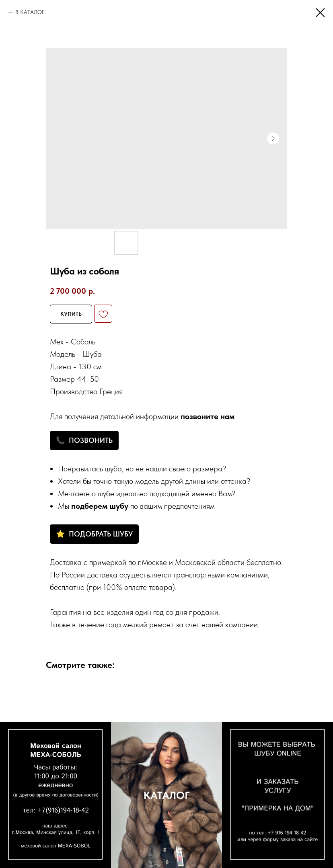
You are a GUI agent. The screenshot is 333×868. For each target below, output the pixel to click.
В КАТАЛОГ (30, 12)
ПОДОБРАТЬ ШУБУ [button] (101, 534)
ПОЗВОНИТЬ (91, 440)
